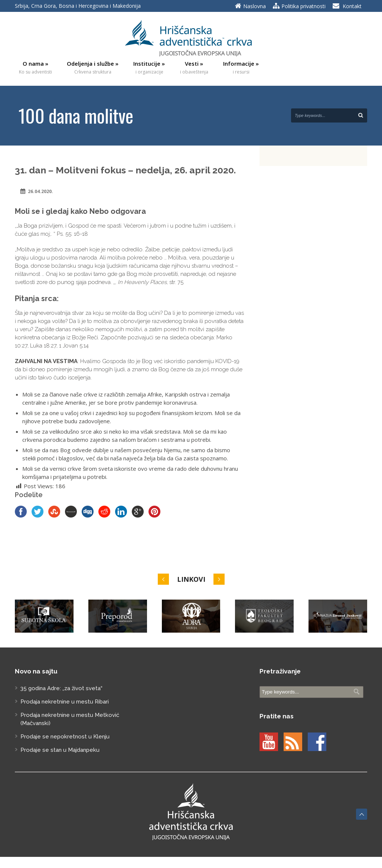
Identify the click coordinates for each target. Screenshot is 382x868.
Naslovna (254, 6)
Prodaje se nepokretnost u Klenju (65, 737)
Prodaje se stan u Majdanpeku (60, 750)
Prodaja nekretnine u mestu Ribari (65, 702)
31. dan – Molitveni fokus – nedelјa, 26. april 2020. (125, 170)
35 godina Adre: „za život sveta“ (61, 688)
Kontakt (352, 6)
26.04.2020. (40, 191)
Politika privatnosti (303, 6)
